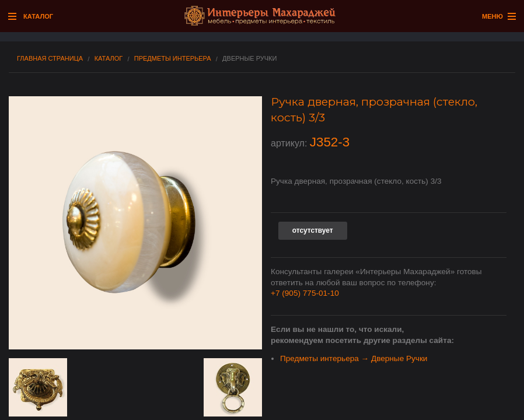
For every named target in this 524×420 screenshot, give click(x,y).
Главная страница (50, 59)
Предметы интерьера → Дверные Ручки (354, 358)
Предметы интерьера (173, 59)
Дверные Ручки (249, 59)
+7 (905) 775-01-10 (305, 293)
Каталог (109, 59)
